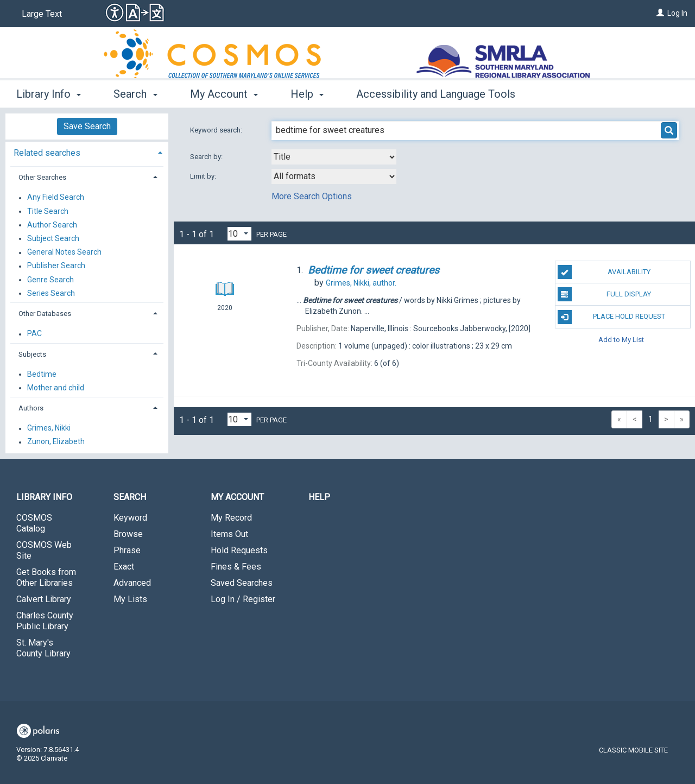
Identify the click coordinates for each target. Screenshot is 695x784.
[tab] (87, 152)
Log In (677, 13)
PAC (34, 334)
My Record (231, 518)
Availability (604, 272)
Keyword (130, 518)
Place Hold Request (611, 317)
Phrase (127, 550)
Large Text (42, 14)
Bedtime (42, 374)
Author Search (52, 225)
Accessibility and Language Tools (436, 94)
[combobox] (334, 157)
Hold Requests (239, 550)
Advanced (132, 583)
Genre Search (50, 280)
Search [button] (135, 94)
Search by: (207, 157)
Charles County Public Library (45, 621)
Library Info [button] (49, 94)
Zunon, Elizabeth (56, 442)
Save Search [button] (87, 126)
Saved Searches (242, 583)
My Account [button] (224, 94)
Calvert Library (44, 599)
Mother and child (56, 388)
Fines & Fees (236, 567)
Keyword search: (217, 130)
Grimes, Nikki (49, 428)
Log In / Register (243, 599)
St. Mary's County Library (43, 648)
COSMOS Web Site (44, 550)
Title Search (48, 211)
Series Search (51, 293)
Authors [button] (31, 408)
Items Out (229, 534)
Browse (128, 534)
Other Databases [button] (45, 314)
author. (361, 283)
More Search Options (312, 196)
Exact (124, 567)
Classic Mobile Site (633, 750)
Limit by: (204, 176)
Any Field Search (56, 198)
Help (319, 497)
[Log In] (660, 13)
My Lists (130, 599)
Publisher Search (56, 266)
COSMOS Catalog (34, 523)
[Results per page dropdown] (239, 234)
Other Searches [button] (42, 177)
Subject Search (53, 238)
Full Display (605, 294)
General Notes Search (64, 252)
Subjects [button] (32, 354)
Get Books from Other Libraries (46, 577)
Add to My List (621, 340)
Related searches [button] (47, 153)
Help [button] (307, 94)
